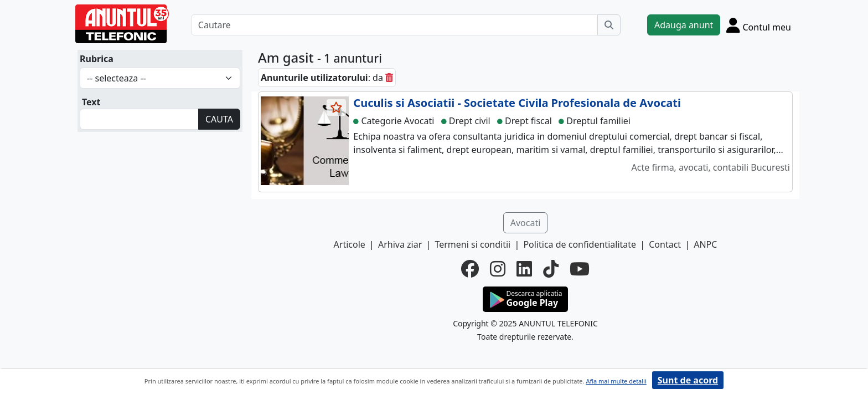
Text (91, 102)
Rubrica (97, 59)
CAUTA (219, 119)
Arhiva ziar (400, 244)
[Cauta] (609, 25)
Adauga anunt (684, 25)
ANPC (705, 244)
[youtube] (580, 269)
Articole (350, 244)
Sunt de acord (688, 380)
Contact (665, 244)
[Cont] (759, 25)
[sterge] (389, 78)
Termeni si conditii (472, 244)
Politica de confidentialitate (580, 244)
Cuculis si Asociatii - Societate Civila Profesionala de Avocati (517, 103)
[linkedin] (524, 269)
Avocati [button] (526, 223)
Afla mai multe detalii (616, 381)
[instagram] (498, 269)
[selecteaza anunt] (337, 108)
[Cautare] (394, 25)
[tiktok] (551, 269)
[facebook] (470, 269)
